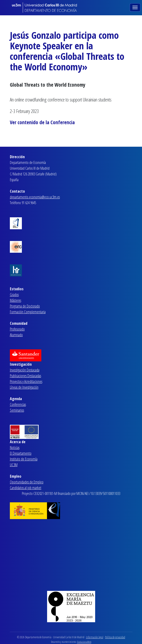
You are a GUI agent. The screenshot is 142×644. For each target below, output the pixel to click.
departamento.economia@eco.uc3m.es (35, 197)
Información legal (95, 637)
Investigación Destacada (25, 370)
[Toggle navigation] (136, 7)
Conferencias (18, 404)
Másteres (15, 300)
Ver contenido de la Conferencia (42, 122)
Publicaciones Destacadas (25, 376)
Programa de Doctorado (25, 306)
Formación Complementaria (28, 312)
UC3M (14, 465)
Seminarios (17, 410)
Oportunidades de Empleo (27, 482)
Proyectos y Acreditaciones (26, 381)
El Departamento (21, 453)
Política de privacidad (115, 637)
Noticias (15, 448)
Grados (14, 295)
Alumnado (16, 335)
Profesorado (17, 329)
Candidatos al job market (26, 488)
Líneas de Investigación (24, 387)
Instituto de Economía (24, 459)
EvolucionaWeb (84, 642)
